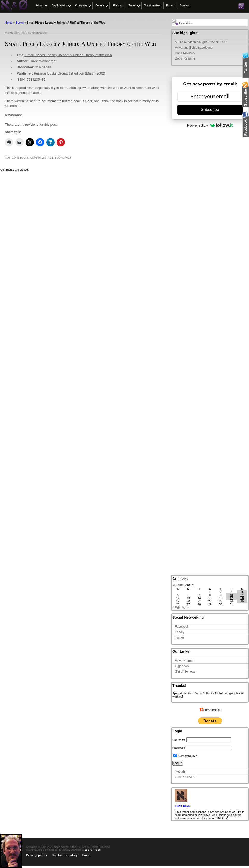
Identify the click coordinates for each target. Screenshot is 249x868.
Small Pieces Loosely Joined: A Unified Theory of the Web (68, 55)
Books (20, 23)
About (40, 6)
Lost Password (185, 777)
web (68, 158)
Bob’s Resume (185, 58)
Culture (100, 6)
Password (179, 748)
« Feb (176, 607)
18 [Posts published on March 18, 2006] (242, 598)
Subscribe (210, 110)
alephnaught (39, 33)
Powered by (210, 125)
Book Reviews (185, 53)
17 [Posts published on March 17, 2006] (231, 598)
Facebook (182, 627)
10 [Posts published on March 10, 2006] (231, 595)
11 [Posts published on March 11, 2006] (242, 595)
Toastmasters (152, 6)
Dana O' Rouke (205, 693)
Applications (59, 6)
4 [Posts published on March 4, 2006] (242, 592)
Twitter (180, 637)
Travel (132, 6)
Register (181, 771)
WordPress (93, 850)
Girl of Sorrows (185, 672)
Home (9, 23)
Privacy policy (37, 855)
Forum (170, 6)
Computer (81, 6)
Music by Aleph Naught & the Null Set (201, 42)
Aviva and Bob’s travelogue (194, 48)
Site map (118, 6)
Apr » (185, 607)
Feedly (180, 632)
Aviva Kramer (184, 661)
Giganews (182, 666)
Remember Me (185, 756)
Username (179, 740)
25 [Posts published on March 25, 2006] (242, 601)
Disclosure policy (65, 855)
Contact (184, 6)
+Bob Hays (182, 806)
